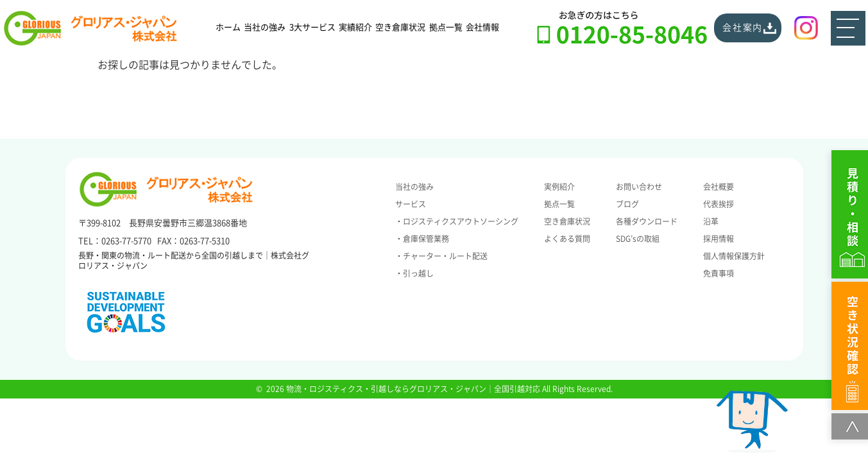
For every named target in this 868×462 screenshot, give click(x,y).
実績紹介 (355, 27)
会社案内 (743, 28)
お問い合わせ (639, 187)
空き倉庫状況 (400, 27)
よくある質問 (567, 239)
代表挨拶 (719, 204)
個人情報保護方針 (734, 256)
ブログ (627, 204)
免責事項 (719, 273)
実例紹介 (559, 187)
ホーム (228, 27)
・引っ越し (414, 273)
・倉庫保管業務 (422, 239)
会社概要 (719, 187)
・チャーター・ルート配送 (441, 256)
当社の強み (265, 27)
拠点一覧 (446, 27)
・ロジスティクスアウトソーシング (457, 221)
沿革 (711, 221)
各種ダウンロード (647, 221)
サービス (411, 204)
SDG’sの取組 (638, 239)
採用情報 (719, 239)
